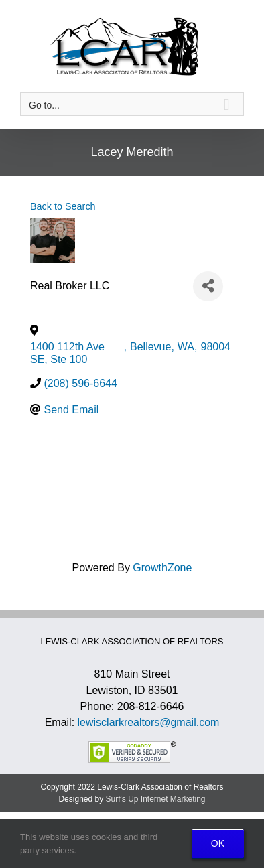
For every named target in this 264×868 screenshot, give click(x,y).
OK (218, 843)
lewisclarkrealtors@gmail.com (149, 722)
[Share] (208, 286)
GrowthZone (162, 568)
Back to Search (63, 206)
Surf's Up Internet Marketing (156, 799)
